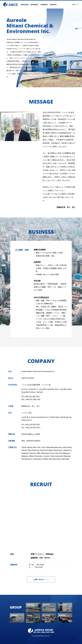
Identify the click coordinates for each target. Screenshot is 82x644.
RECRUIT (53, 5)
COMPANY (44, 5)
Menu (75, 4)
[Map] (30, 420)
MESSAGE (25, 5)
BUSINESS (34, 5)
